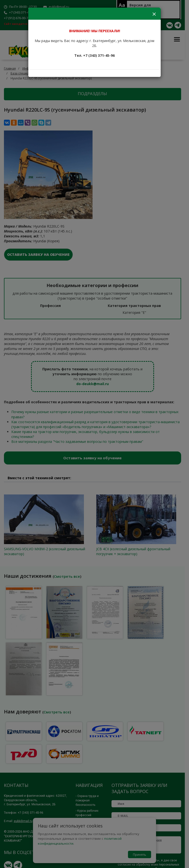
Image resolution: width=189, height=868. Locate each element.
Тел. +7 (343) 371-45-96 (94, 55)
